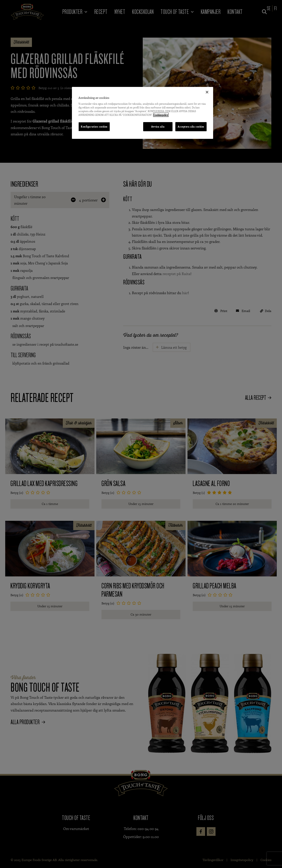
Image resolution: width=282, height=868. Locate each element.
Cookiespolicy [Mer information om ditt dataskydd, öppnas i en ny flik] (161, 115)
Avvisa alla (158, 127)
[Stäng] (207, 92)
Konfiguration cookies (94, 127)
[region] (143, 113)
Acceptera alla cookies (191, 127)
